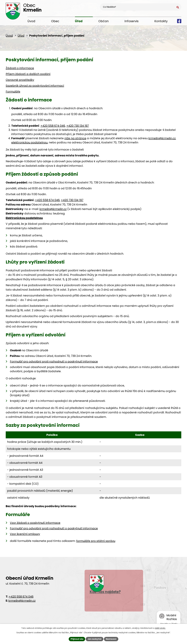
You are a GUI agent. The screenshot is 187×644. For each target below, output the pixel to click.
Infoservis (131, 21)
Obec (55, 21)
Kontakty (161, 21)
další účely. (160, 628)
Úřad (79, 21)
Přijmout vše (76, 639)
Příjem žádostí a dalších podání (28, 75)
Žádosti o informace (20, 69)
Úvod (31, 21)
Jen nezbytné (95, 639)
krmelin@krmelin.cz (162, 139)
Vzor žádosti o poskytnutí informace (35, 524)
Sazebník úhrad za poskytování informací (35, 87)
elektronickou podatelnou (29, 143)
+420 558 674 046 (53, 127)
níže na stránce (75, 139)
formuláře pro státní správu (96, 542)
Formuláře (13, 92)
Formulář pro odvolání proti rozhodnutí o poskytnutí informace (54, 362)
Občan (104, 21)
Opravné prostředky (20, 81)
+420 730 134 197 (78, 127)
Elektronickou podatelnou (24, 219)
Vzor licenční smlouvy (25, 535)
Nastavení (112, 639)
